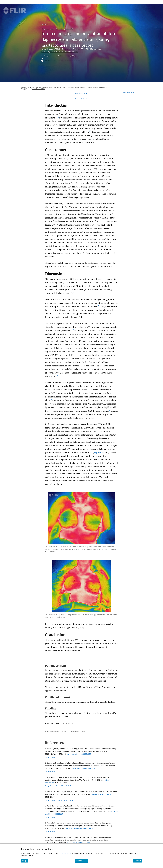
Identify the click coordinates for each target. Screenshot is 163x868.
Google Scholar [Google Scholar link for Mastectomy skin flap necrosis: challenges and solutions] (50, 786)
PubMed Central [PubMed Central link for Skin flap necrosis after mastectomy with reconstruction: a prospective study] (61, 800)
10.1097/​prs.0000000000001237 (83, 768)
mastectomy (60, 56)
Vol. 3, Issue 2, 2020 (48, 29)
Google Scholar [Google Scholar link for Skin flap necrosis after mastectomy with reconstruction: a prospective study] (50, 800)
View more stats (128, 93)
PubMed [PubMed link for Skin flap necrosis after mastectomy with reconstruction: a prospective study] (70, 800)
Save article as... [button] (81, 94)
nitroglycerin (47, 56)
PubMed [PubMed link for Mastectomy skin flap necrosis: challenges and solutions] (70, 786)
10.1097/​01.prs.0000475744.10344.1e (79, 828)
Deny (25, 861)
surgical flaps (72, 56)
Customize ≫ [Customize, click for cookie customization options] (82, 861)
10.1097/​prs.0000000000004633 (79, 754)
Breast (45, 24)
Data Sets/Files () (81, 98)
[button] (81, 523)
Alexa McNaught (55, 49)
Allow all (138, 861)
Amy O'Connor (85, 49)
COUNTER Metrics (65, 853)
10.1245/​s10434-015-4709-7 (102, 794)
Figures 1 (98, 452)
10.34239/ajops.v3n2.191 (39, 89)
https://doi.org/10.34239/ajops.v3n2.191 (66, 60)
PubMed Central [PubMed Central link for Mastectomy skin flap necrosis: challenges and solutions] (61, 786)
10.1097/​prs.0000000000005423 (78, 843)
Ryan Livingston (60, 52)
